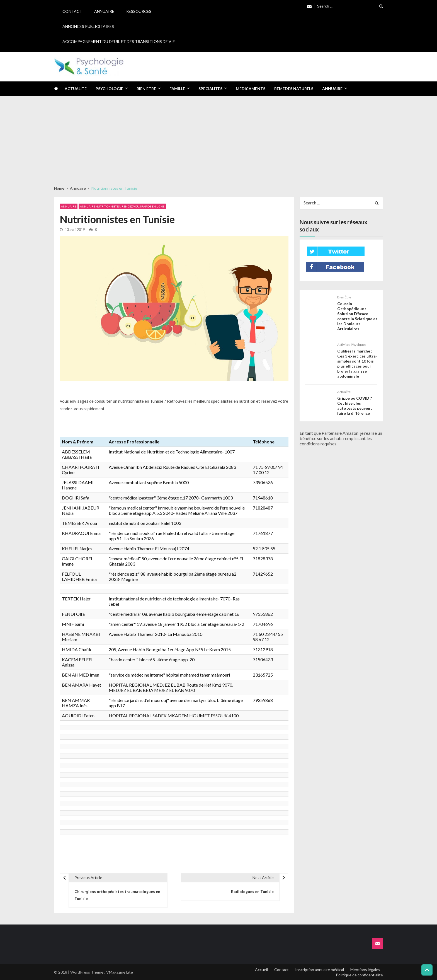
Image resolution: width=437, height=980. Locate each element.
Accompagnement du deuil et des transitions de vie (119, 41)
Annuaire (104, 11)
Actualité (76, 89)
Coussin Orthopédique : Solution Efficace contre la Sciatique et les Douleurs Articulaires (357, 316)
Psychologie (109, 89)
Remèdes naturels (294, 89)
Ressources (139, 11)
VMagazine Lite (120, 972)
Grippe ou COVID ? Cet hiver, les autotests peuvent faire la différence (355, 406)
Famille (177, 89)
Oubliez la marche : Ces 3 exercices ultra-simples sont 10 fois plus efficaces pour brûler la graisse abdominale (357, 364)
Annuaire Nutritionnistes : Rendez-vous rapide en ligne (122, 206)
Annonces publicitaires (88, 26)
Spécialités (210, 89)
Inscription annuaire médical (320, 970)
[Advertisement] (219, 138)
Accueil (261, 970)
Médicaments (251, 89)
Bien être (146, 89)
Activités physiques (352, 345)
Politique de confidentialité (359, 975)
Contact (72, 11)
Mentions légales (365, 970)
